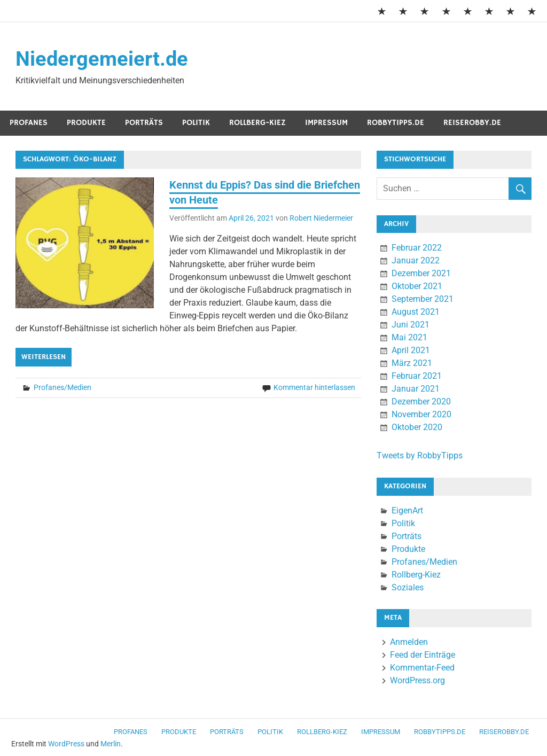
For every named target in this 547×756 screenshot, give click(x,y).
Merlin (111, 744)
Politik (196, 123)
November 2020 (421, 414)
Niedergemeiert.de (102, 59)
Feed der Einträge (423, 655)
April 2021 (411, 350)
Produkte (86, 123)
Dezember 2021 (421, 273)
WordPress (66, 744)
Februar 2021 (417, 376)
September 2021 (423, 299)
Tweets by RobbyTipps (420, 455)
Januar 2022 (416, 260)
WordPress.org (417, 680)
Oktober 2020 (417, 427)
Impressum (326, 123)
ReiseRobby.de (472, 123)
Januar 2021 (416, 389)
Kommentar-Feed (422, 668)
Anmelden (409, 642)
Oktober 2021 (417, 286)
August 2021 (416, 312)
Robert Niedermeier (321, 218)
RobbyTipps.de (396, 123)
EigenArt (407, 511)
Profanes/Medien (62, 387)
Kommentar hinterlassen (314, 387)
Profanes (29, 123)
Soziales (408, 587)
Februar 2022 (417, 248)
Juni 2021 (411, 325)
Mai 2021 (409, 337)
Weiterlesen (44, 357)
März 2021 (412, 363)
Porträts (144, 123)
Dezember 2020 (421, 402)
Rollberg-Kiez (257, 123)
